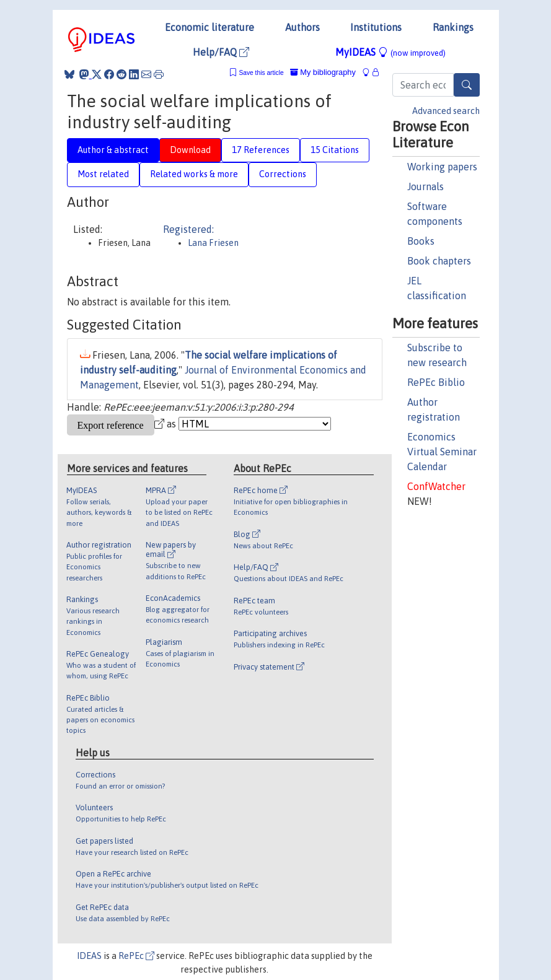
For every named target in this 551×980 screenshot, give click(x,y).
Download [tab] (190, 150)
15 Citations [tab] (335, 150)
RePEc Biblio (436, 382)
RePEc (136, 956)
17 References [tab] (261, 150)
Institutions (376, 27)
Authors (302, 27)
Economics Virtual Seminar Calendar (442, 452)
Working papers (442, 167)
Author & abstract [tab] (113, 150)
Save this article (261, 73)
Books (421, 241)
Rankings (453, 27)
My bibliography (323, 72)
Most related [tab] (103, 174)
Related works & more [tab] (194, 174)
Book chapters (439, 261)
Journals (425, 186)
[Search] (467, 85)
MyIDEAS (390, 52)
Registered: (188, 229)
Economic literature (209, 27)
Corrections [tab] (283, 174)
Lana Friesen (213, 243)
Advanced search (446, 111)
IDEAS (89, 956)
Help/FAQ (221, 52)
